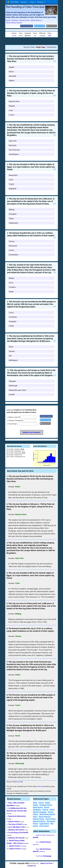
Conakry (12, 287)
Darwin (12, 351)
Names (52, 810)
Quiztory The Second (16, 838)
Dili (10, 355)
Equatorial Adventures (17, 816)
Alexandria (13, 175)
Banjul (11, 278)
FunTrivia (44, 856)
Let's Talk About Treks (17, 827)
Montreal (13, 145)
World (35, 803)
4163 (49, 35)
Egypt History (44, 824)
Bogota (12, 106)
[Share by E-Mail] (52, 26)
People (47, 803)
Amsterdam (14, 254)
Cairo (11, 179)
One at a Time (29, 47)
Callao (11, 326)
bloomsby (41, 786)
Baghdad (13, 188)
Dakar (11, 291)
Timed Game (52, 47)
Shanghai (13, 214)
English (36, 805)
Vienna (12, 241)
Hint (55, 61)
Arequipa (13, 321)
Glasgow (12, 381)
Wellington (13, 360)
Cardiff (12, 394)
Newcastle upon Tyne (17, 390)
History (41, 803)
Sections (24, 2)
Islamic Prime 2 (14, 821)
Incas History (44, 826)
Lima (11, 110)
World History (38, 807)
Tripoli (11, 184)
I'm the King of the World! (18, 832)
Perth (11, 347)
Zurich (11, 250)
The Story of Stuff (15, 824)
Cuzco (11, 312)
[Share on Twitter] (40, 26)
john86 (14, 35)
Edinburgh (13, 385)
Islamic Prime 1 (15, 846)
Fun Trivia (13, 2)
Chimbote (13, 317)
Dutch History (50, 819)
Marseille (13, 76)
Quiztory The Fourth (16, 830)
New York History (39, 821)
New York (13, 141)
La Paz (11, 115)
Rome (11, 71)
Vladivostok (14, 223)
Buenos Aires (14, 101)
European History (46, 805)
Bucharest (13, 246)
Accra (11, 282)
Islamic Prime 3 (15, 848)
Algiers (12, 80)
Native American (45, 816)
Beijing (12, 209)
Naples (12, 67)
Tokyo (11, 218)
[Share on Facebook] (28, 26)
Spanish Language (40, 812)
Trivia (32, 2)
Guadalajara (14, 154)
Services (40, 2)
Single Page (40, 47)
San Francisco (14, 150)
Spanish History (39, 819)
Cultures (45, 810)
